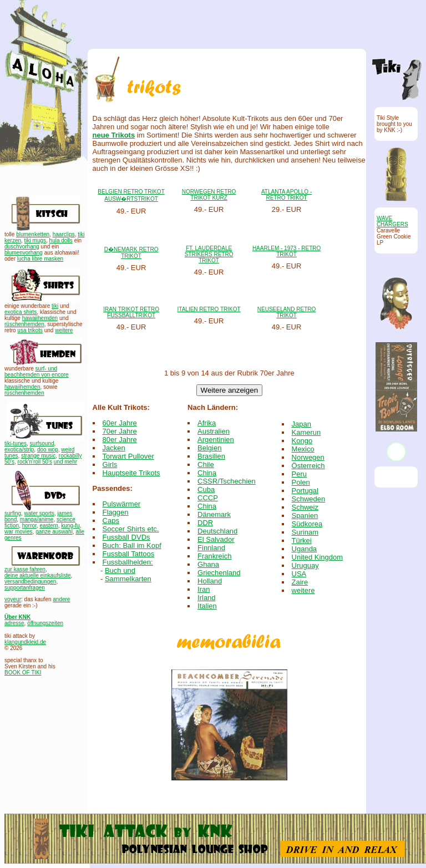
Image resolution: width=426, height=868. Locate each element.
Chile (206, 465)
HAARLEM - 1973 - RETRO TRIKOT (286, 251)
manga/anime (37, 519)
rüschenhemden (24, 324)
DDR (205, 523)
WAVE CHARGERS (392, 221)
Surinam (305, 532)
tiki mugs (35, 240)
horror (29, 526)
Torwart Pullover (128, 456)
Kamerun (306, 432)
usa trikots (30, 330)
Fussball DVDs (126, 537)
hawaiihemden (40, 318)
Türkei (302, 540)
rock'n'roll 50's (35, 462)
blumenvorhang (24, 253)
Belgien (209, 448)
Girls (110, 465)
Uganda (305, 549)
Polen (301, 482)
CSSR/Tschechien (227, 481)
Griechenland (219, 573)
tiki (55, 306)
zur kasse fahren (25, 569)
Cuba (206, 489)
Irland (207, 598)
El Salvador (216, 539)
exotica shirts (21, 312)
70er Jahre (120, 431)
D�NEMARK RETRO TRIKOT (131, 253)
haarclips (64, 234)
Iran (204, 589)
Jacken (114, 448)
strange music (38, 456)
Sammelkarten (128, 579)
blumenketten (33, 234)
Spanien (305, 516)
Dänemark (214, 514)
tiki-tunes (16, 443)
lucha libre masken (40, 259)
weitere (64, 330)
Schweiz (305, 507)
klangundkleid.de (25, 642)
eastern (49, 526)
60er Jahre (120, 423)
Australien (214, 431)
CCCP (208, 498)
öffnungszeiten (45, 623)
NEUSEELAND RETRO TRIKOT (287, 312)
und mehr (65, 462)
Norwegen (308, 457)
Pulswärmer (122, 504)
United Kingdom (318, 557)
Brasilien (211, 456)
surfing (13, 513)
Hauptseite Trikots (131, 473)
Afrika (207, 423)
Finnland (211, 548)
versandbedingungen (30, 582)
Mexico (303, 449)
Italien (207, 606)
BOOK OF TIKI (23, 672)
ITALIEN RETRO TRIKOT (209, 309)
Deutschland (217, 531)
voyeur (13, 599)
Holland (210, 581)
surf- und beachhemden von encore (37, 372)
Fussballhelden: (128, 562)
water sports (39, 513)
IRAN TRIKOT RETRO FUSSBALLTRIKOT (131, 312)
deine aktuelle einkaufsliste (38, 575)
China (207, 473)
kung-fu (70, 526)
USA (299, 574)
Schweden (309, 499)
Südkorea (307, 524)
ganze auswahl (54, 532)
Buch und (120, 570)
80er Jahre (120, 440)
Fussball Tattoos (129, 554)
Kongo (302, 441)
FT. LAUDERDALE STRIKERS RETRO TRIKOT (209, 254)
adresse (14, 623)
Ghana (208, 564)
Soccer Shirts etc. (131, 529)
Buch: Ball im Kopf (132, 545)
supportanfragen (25, 588)
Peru (299, 474)
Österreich (308, 466)
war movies (19, 532)
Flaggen (116, 512)
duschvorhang (22, 247)
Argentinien (216, 440)
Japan (301, 424)
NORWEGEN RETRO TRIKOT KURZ (209, 195)
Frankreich (214, 556)
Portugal (305, 491)
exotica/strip (19, 450)
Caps (111, 521)
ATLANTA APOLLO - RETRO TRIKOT (286, 195)
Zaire (300, 582)
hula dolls (61, 240)
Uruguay (305, 565)
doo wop (48, 450)
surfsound (42, 443)
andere (61, 599)
